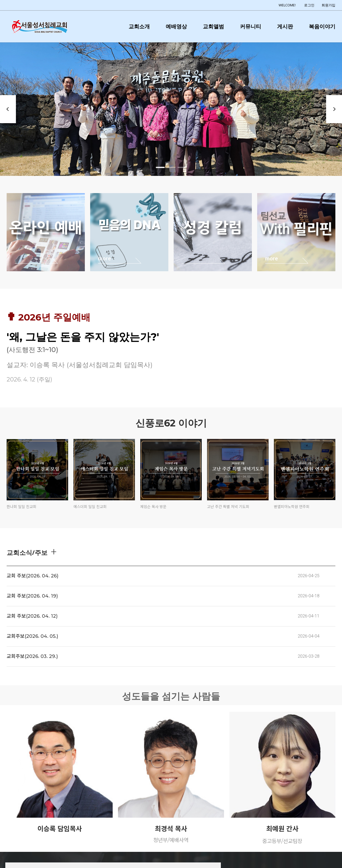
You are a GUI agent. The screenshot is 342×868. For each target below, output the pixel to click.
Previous (8, 109)
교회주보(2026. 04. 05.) (32, 636)
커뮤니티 (251, 26)
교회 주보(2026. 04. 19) (32, 596)
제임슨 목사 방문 (153, 507)
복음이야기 (322, 26)
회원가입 (328, 5)
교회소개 (139, 26)
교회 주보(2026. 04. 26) (32, 576)
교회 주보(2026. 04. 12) (32, 616)
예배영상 (176, 26)
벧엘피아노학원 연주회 (292, 507)
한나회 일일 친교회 (21, 507)
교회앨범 (213, 26)
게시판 (285, 26)
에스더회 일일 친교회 (90, 507)
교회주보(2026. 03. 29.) (32, 656)
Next (334, 109)
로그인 (309, 5)
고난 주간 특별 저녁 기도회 (228, 507)
